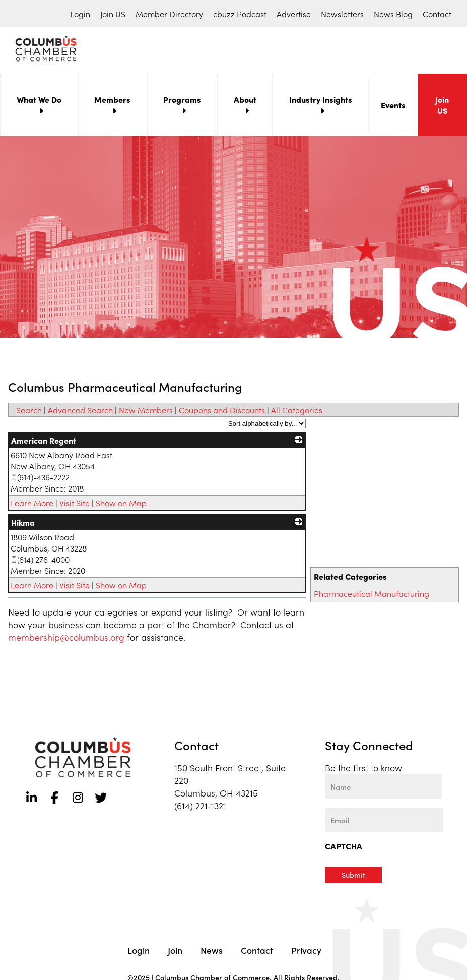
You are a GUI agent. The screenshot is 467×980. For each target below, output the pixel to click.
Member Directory (169, 14)
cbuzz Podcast (240, 14)
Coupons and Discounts (222, 412)
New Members (146, 412)
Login (80, 14)
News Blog (393, 14)
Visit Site (75, 505)
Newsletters (342, 14)
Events (393, 107)
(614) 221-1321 (200, 807)
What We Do (39, 101)
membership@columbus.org (66, 639)
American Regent (44, 442)
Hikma (23, 524)
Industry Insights (321, 101)
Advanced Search (80, 412)
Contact (437, 14)
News (212, 952)
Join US (113, 14)
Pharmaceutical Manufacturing (372, 595)
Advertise (294, 14)
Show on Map (121, 505)
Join (175, 952)
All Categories (297, 412)
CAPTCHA (344, 848)
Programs (182, 101)
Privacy (306, 952)
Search (29, 412)
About (245, 101)
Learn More (32, 505)
